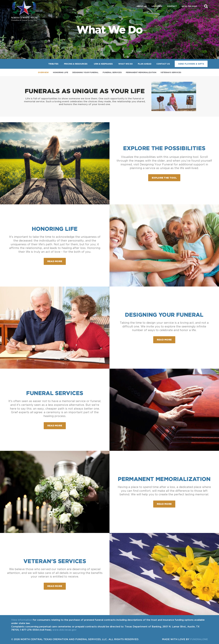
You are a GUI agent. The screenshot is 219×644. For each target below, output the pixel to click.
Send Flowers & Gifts (191, 64)
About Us (142, 6)
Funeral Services (112, 72)
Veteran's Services (171, 72)
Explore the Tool (164, 178)
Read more (57, 260)
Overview (43, 72)
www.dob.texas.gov (64, 630)
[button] (206, 6)
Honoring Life (61, 72)
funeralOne (199, 639)
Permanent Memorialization (141, 72)
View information (22, 620)
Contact (172, 6)
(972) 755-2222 (189, 6)
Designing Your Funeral (85, 72)
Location (157, 6)
